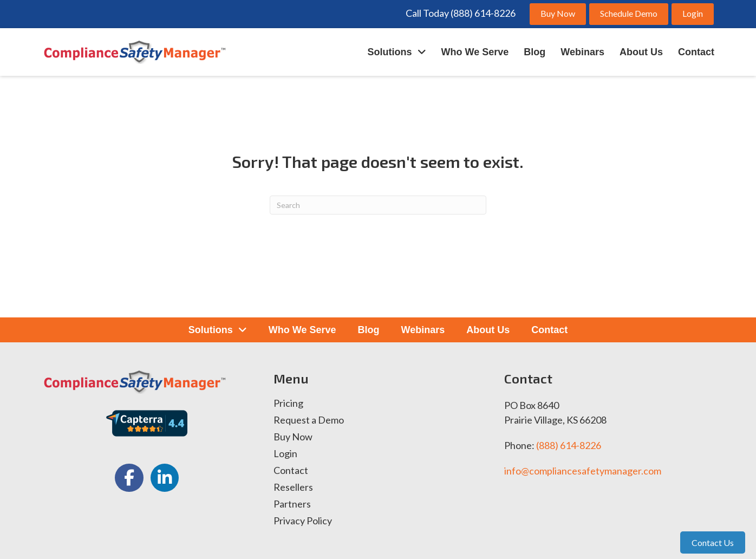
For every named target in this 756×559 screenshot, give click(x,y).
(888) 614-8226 (569, 445)
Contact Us (713, 542)
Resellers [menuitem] (293, 487)
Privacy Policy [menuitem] (303, 521)
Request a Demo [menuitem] (309, 420)
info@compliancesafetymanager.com (583, 471)
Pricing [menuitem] (288, 404)
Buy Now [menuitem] (293, 437)
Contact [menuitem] (291, 471)
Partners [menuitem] (292, 504)
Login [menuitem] (285, 454)
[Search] (378, 205)
